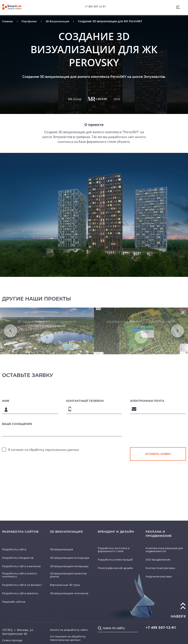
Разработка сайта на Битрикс (18, 581)
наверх (178, 614)
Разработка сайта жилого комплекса (21, 570)
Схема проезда (13, 638)
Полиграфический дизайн (117, 561)
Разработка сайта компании (15, 560)
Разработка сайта (15, 542)
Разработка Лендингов (19, 551)
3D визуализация (63, 542)
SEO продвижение (159, 553)
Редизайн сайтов (15, 599)
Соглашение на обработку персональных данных (69, 640)
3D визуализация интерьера (63, 562)
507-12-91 (161, 625)
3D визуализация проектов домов (63, 572)
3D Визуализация (60, 21)
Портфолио (31, 21)
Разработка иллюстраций (117, 553)
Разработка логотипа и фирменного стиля (115, 543)
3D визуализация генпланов (63, 591)
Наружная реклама (160, 570)
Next (177, 334)
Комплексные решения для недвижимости (163, 543)
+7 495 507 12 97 (96, 7)
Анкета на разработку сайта (66, 629)
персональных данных (62, 455)
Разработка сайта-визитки (22, 591)
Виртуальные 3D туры (67, 582)
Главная (8, 21)
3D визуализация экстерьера (63, 551)
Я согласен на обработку (43, 455)
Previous (11, 334)
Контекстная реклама (162, 561)
